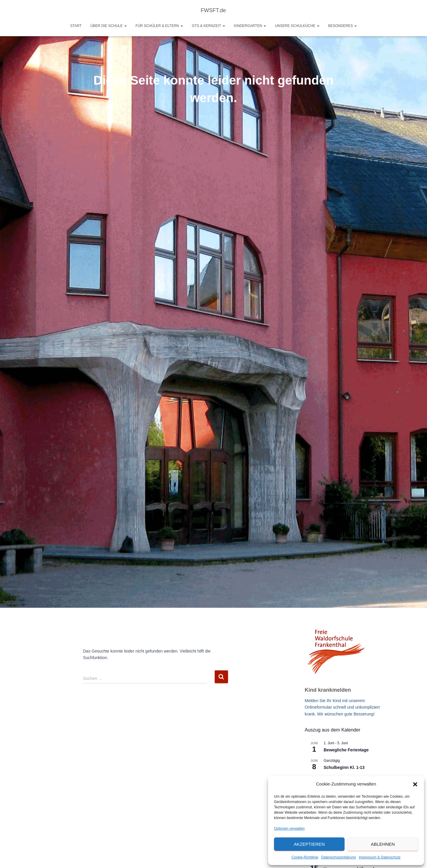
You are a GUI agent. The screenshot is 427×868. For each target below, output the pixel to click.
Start (76, 26)
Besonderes (343, 26)
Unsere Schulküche (297, 26)
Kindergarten (250, 26)
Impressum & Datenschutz (380, 857)
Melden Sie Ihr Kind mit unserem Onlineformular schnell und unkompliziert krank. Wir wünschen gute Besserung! (342, 707)
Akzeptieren (309, 844)
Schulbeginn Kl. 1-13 (344, 767)
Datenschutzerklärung (338, 857)
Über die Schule (109, 26)
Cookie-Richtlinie (305, 857)
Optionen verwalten (289, 829)
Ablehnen (383, 844)
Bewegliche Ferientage (346, 750)
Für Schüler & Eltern (159, 26)
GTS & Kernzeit (208, 26)
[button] (415, 784)
